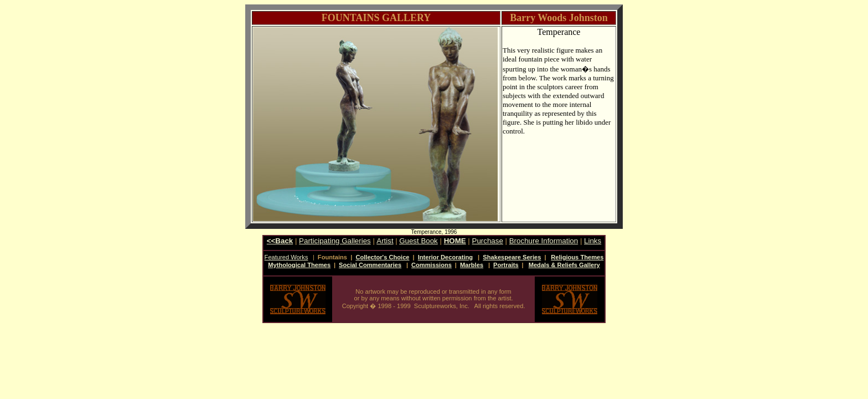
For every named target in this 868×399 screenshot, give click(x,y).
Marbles (472, 265)
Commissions (432, 265)
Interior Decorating (445, 257)
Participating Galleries (335, 241)
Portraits (506, 265)
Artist (385, 241)
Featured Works (286, 257)
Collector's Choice (382, 257)
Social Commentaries (370, 265)
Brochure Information (544, 241)
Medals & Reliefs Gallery (564, 265)
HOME (455, 241)
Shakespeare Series (512, 257)
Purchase (488, 241)
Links (593, 241)
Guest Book (418, 241)
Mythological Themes (299, 265)
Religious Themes (577, 257)
